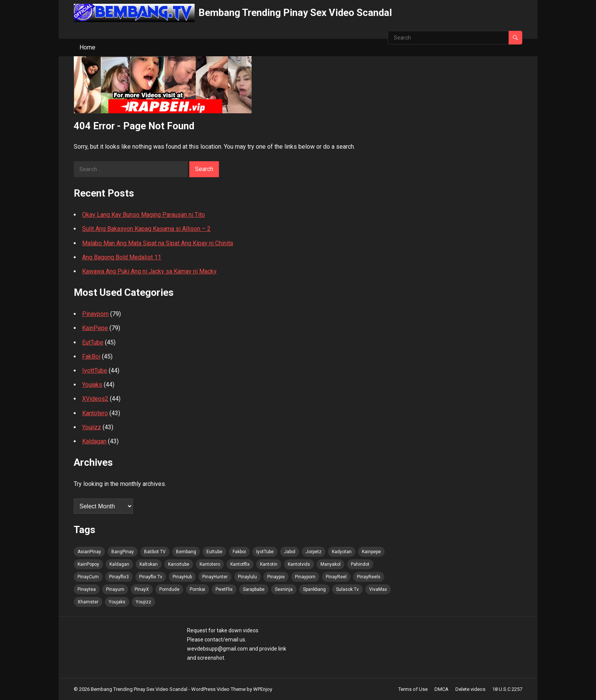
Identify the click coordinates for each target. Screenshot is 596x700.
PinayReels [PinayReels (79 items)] (369, 577)
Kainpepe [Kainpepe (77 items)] (371, 552)
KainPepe (95, 328)
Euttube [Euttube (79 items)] (214, 552)
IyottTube (95, 371)
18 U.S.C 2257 (507, 689)
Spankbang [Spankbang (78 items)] (314, 589)
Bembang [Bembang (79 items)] (186, 552)
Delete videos (470, 689)
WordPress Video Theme (218, 689)
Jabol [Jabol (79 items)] (290, 552)
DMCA (441, 689)
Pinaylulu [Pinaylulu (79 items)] (247, 577)
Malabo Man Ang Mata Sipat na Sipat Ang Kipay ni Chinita (158, 243)
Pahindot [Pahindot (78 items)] (360, 564)
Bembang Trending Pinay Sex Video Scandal (295, 13)
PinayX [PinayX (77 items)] (142, 589)
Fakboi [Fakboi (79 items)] (239, 552)
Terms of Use (413, 689)
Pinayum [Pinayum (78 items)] (115, 589)
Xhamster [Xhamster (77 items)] (88, 602)
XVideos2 (95, 399)
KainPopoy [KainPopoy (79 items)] (88, 564)
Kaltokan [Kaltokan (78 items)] (149, 564)
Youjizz (92, 427)
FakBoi (91, 356)
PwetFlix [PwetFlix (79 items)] (224, 589)
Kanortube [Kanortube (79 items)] (179, 564)
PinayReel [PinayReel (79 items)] (336, 577)
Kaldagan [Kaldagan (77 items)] (119, 564)
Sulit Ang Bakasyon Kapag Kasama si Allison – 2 (146, 229)
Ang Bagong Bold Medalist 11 (122, 257)
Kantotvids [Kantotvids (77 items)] (299, 564)
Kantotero (95, 413)
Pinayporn (95, 314)
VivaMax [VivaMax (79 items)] (378, 589)
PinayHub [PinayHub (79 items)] (182, 577)
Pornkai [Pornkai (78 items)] (197, 589)
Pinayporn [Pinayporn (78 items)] (305, 577)
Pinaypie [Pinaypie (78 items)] (276, 577)
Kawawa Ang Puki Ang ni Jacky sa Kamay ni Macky (149, 271)
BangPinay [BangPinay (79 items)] (123, 552)
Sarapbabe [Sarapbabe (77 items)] (254, 589)
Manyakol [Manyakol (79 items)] (330, 564)
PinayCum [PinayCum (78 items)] (88, 577)
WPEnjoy (263, 689)
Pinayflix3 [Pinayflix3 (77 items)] (119, 577)
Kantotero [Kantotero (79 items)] (210, 564)
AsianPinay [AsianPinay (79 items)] (89, 552)
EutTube (93, 342)
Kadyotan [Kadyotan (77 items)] (342, 552)
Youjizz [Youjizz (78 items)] (143, 602)
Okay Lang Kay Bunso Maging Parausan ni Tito (143, 215)
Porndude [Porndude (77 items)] (169, 589)
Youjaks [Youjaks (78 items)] (117, 602)
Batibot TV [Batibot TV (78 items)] (155, 552)
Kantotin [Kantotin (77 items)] (269, 564)
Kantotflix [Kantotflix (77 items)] (240, 564)
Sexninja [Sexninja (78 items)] (284, 589)
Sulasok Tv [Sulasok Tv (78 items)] (347, 589)
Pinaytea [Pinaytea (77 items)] (87, 589)
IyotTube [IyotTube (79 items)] (265, 552)
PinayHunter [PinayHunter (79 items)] (215, 577)
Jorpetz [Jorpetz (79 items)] (314, 552)
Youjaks (92, 385)
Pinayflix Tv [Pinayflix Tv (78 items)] (151, 577)
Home (87, 47)
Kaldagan (94, 441)
